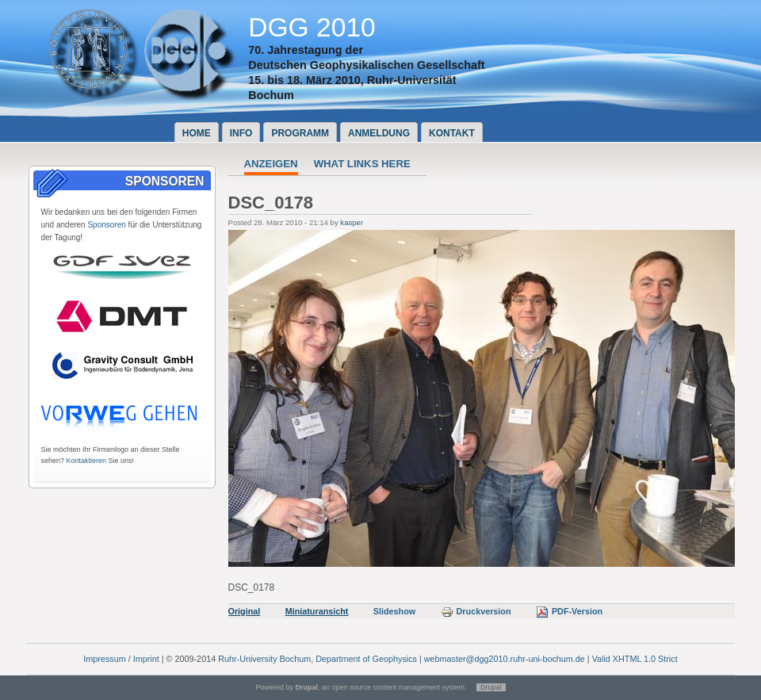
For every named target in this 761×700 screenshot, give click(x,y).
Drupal (491, 687)
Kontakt (452, 133)
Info (241, 133)
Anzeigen (271, 164)
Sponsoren (106, 225)
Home (197, 133)
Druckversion (476, 611)
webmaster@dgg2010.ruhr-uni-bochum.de (505, 659)
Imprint (146, 659)
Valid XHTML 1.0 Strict (635, 659)
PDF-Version (569, 611)
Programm (300, 133)
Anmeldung (379, 133)
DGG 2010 (312, 27)
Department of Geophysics (366, 659)
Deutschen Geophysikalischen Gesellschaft (366, 65)
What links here (362, 164)
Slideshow (394, 611)
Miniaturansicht (317, 611)
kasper (352, 222)
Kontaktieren (87, 461)
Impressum (104, 659)
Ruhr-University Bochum (264, 659)
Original (245, 611)
